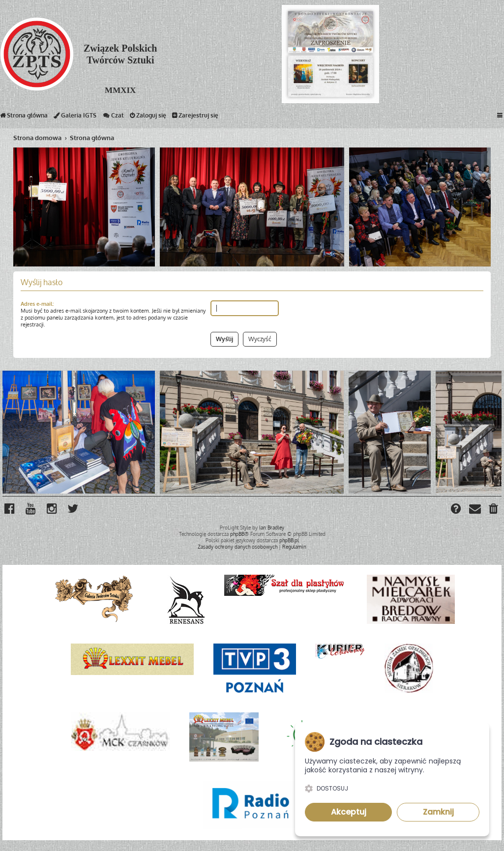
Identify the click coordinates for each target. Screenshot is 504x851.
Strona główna (24, 117)
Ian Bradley (272, 528)
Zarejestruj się (195, 117)
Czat (113, 117)
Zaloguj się (148, 117)
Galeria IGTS (75, 117)
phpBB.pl (289, 540)
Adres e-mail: (37, 304)
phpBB (237, 534)
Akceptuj (349, 812)
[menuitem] (494, 510)
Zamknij (438, 812)
